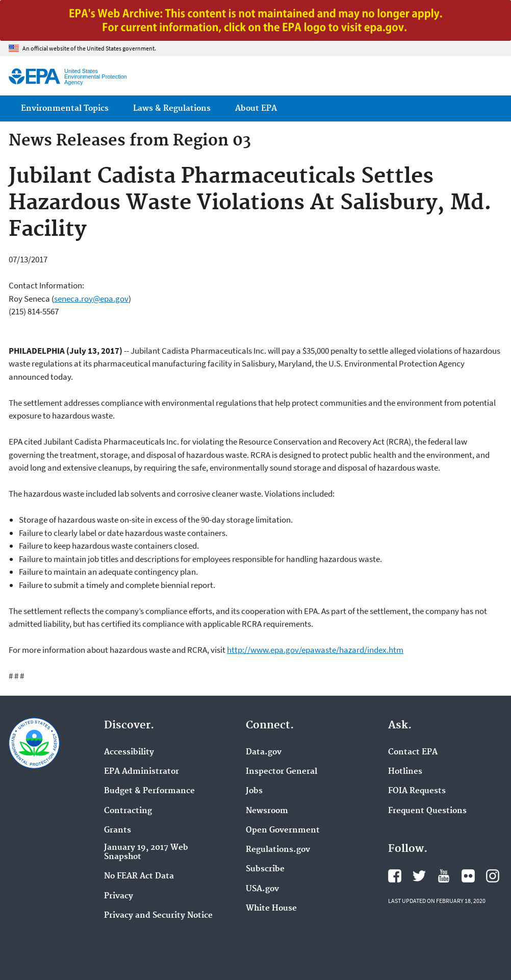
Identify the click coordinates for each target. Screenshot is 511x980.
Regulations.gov (278, 850)
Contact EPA (413, 752)
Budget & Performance (149, 791)
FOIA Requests (417, 791)
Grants (118, 830)
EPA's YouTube (444, 876)
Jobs (254, 791)
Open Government (283, 830)
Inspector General (282, 772)
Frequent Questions (427, 811)
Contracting (128, 811)
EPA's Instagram (493, 876)
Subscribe (265, 869)
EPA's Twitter (419, 876)
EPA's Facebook (395, 876)
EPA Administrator (142, 772)
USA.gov (262, 889)
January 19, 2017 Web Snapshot (146, 852)
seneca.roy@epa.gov (91, 299)
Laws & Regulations (172, 108)
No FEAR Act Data (139, 876)
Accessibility (129, 752)
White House (271, 909)
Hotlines (405, 772)
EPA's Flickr (468, 876)
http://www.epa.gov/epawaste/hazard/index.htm (315, 650)
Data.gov (264, 752)
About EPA (256, 108)
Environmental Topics (65, 108)
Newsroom (267, 811)
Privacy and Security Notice (158, 916)
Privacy (119, 896)
